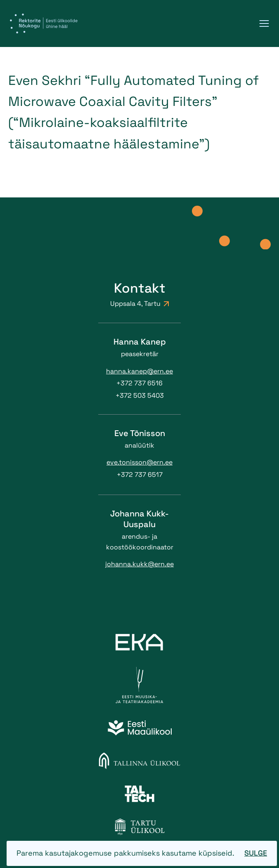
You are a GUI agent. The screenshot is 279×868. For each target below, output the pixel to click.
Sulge (256, 853)
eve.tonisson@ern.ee (139, 462)
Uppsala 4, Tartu (139, 304)
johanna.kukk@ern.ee (139, 564)
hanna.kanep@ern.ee (139, 371)
